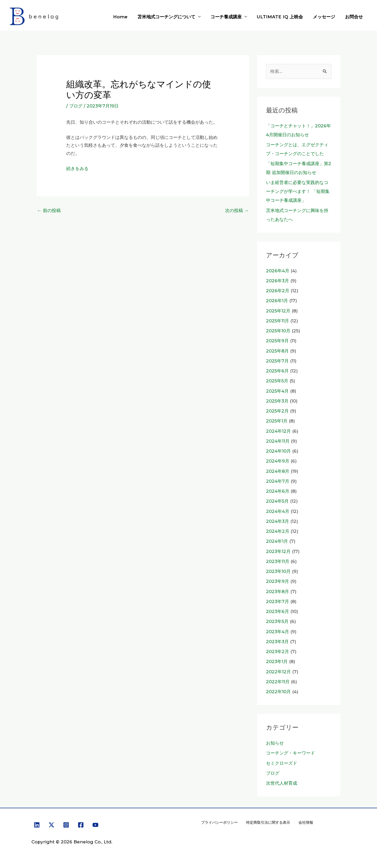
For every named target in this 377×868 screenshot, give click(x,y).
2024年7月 (278, 481)
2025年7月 (277, 361)
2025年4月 (277, 391)
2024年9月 (278, 461)
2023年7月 (278, 601)
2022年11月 (278, 682)
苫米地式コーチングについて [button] (171, 17)
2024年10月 (278, 451)
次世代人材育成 (282, 783)
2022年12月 (278, 672)
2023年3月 (277, 642)
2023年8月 (278, 592)
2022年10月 (278, 692)
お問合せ (354, 17)
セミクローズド (282, 763)
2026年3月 (278, 281)
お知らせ (275, 743)
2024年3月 (278, 521)
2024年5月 (277, 501)
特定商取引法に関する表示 (268, 822)
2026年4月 (278, 271)
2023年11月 (278, 561)
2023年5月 (277, 621)
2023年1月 (277, 661)
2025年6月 (277, 371)
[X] (51, 825)
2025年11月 (278, 321)
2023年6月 (278, 611)
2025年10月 (278, 331)
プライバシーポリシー (219, 822)
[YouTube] (95, 825)
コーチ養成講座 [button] (230, 17)
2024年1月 (277, 541)
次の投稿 (237, 210)
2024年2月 (278, 531)
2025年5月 (277, 381)
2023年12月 (278, 551)
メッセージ (326, 17)
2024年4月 (278, 511)
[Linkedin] (37, 825)
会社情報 (306, 822)
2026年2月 (278, 291)
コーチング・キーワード (290, 753)
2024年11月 (278, 441)
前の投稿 (49, 210)
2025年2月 (277, 411)
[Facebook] (81, 825)
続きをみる (77, 169)
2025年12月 (278, 311)
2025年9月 (277, 341)
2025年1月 (277, 421)
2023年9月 (278, 581)
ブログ (76, 106)
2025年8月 (277, 351)
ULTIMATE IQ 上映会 (282, 17)
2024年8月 (278, 471)
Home (126, 17)
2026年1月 (277, 301)
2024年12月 (278, 431)
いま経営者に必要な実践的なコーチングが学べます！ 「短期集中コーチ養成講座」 (298, 191)
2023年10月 (278, 571)
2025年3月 (277, 401)
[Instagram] (66, 825)
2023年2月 (278, 652)
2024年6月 (278, 491)
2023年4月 (278, 632)
